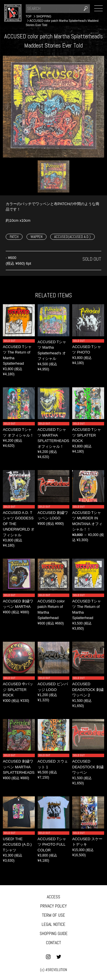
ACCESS (53, 897)
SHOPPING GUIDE (54, 933)
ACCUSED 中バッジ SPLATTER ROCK (18, 690)
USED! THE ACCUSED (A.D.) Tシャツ (17, 845)
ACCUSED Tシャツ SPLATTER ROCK (87, 435)
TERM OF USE (53, 915)
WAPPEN (37, 237)
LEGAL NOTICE (53, 924)
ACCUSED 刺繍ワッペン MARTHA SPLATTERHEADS (19, 767)
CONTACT (53, 943)
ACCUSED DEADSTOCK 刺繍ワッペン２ (88, 690)
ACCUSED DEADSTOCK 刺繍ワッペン (88, 767)
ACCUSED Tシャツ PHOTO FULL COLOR (52, 845)
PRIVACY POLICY (53, 906)
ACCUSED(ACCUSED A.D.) (72, 237)
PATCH (14, 237)
